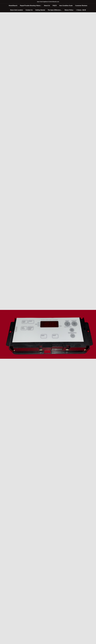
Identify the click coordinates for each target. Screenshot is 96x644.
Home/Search (13, 6)
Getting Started (40, 10)
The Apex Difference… (55, 10)
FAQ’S (55, 6)
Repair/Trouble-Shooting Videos (30, 6)
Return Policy (69, 10)
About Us (47, 6)
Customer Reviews (81, 6)
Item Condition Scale (66, 6)
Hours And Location (16, 10)
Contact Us (29, 10)
